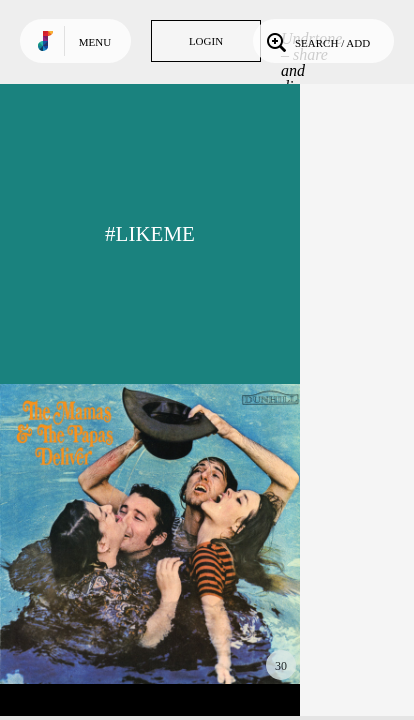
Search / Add (316, 41)
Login (206, 41)
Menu (95, 42)
